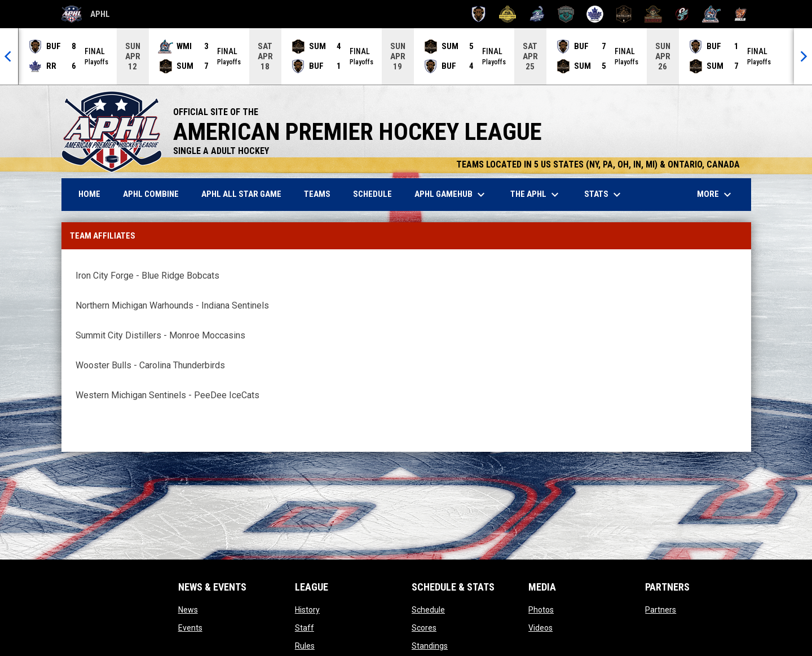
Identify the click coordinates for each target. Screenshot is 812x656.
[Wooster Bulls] (741, 14)
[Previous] (9, 56)
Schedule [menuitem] (372, 194)
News (188, 610)
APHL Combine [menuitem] (151, 194)
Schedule (428, 610)
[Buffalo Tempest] (478, 14)
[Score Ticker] (406, 56)
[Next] (803, 56)
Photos (541, 610)
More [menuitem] (716, 195)
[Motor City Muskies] (537, 14)
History (307, 610)
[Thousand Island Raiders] (653, 14)
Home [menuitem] (89, 194)
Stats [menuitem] (604, 195)
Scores (424, 628)
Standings (430, 646)
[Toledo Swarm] (683, 14)
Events (190, 628)
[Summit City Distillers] (624, 14)
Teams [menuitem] (317, 194)
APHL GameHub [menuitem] (451, 195)
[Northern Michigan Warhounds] (566, 14)
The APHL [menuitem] (536, 195)
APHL (86, 14)
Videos (540, 628)
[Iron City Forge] (508, 14)
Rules (305, 646)
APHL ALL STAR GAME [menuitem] (246, 194)
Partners (661, 610)
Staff (304, 628)
